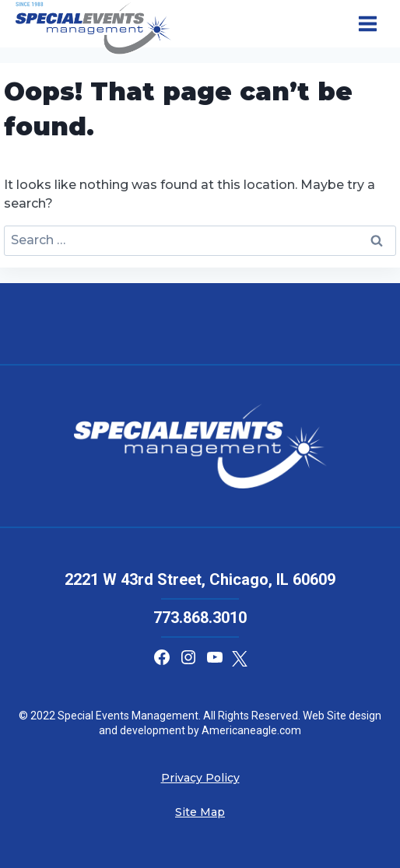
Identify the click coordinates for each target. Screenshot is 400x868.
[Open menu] (367, 24)
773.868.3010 (200, 618)
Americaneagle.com (250, 730)
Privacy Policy (200, 778)
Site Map (200, 812)
